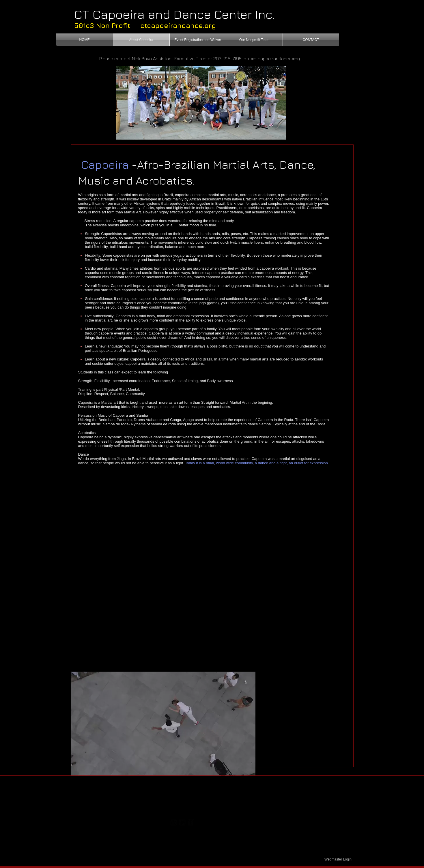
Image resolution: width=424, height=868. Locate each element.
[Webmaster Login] (338, 859)
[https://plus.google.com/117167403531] (174, 822)
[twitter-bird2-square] (182, 822)
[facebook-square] (191, 822)
